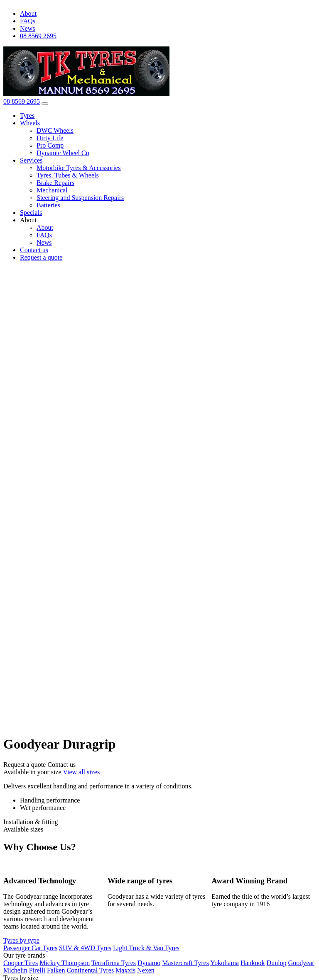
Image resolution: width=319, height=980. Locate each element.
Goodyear (301, 963)
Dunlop (277, 963)
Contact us (34, 250)
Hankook (253, 963)
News (27, 28)
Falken (56, 970)
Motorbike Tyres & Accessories (79, 168)
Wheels (30, 123)
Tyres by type (21, 940)
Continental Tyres (90, 970)
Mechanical (52, 190)
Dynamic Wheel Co (63, 153)
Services (31, 160)
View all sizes (81, 772)
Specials (31, 213)
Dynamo (149, 963)
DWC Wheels (55, 130)
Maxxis (125, 970)
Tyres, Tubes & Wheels (68, 175)
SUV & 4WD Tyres (85, 948)
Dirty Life (50, 138)
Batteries (48, 205)
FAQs (28, 21)
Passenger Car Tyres (30, 948)
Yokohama (225, 963)
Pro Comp (50, 145)
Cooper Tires (21, 963)
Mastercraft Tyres (185, 963)
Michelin (15, 970)
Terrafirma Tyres (114, 963)
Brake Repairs (55, 183)
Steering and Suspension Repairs (80, 198)
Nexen (146, 970)
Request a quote (41, 257)
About (28, 13)
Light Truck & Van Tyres (146, 948)
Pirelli (37, 970)
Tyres (27, 116)
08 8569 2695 (38, 36)
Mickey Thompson (65, 963)
